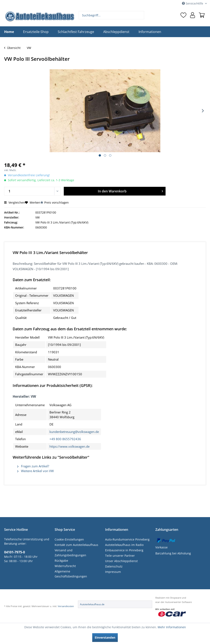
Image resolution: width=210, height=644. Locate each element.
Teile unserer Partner (120, 556)
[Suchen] (141, 15)
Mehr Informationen (172, 627)
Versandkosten (66, 606)
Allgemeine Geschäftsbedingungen (71, 574)
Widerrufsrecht (65, 566)
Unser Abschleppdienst (121, 561)
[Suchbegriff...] (112, 15)
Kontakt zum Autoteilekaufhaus (76, 545)
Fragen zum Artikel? (33, 466)
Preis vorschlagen (56, 202)
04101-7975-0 (15, 552)
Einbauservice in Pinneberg (124, 550)
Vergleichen (15, 202)
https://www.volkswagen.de (69, 446)
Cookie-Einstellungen (69, 539)
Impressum (113, 572)
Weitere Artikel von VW (36, 471)
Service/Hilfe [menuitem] (193, 3)
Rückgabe (61, 561)
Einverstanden (105, 637)
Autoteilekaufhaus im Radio (124, 545)
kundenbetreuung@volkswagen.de (74, 432)
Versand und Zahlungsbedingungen (70, 553)
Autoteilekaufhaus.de (92, 604)
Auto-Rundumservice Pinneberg (127, 539)
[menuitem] (112, 15)
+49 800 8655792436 (65, 439)
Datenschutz (114, 566)
